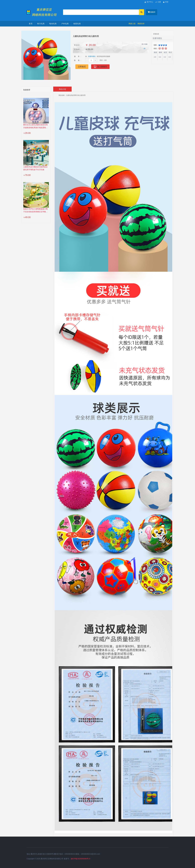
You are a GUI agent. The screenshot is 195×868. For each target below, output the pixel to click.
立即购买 (82, 67)
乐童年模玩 (92, 56)
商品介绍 (62, 89)
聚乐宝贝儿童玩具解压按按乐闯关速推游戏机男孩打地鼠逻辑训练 (35, 128)
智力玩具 (41, 24)
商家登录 (141, 24)
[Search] (101, 12)
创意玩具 (77, 24)
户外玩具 (65, 24)
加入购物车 (100, 67)
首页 (31, 24)
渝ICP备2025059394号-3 (80, 859)
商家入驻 (132, 24)
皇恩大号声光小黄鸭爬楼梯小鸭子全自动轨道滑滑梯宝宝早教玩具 (35, 212)
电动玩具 (53, 24)
